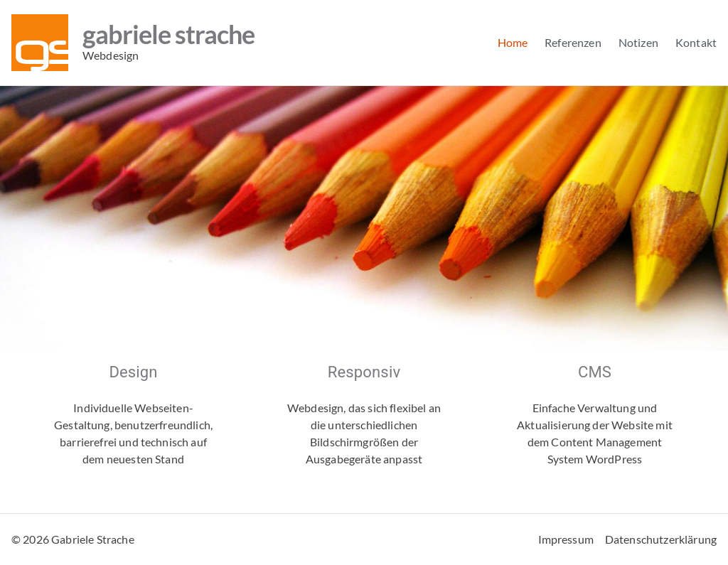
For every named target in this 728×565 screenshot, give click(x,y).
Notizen (638, 42)
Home (513, 42)
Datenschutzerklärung (661, 539)
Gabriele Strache (168, 34)
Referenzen (573, 42)
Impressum (566, 539)
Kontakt (696, 42)
